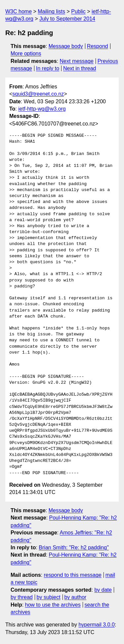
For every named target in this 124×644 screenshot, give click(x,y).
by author (75, 597)
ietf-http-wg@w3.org (42, 109)
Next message (77, 61)
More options (26, 53)
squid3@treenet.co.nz (38, 94)
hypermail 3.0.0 (96, 625)
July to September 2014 (67, 19)
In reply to (48, 68)
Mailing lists (51, 11)
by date (103, 590)
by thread (22, 597)
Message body (66, 46)
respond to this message (72, 575)
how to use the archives (53, 605)
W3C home (19, 11)
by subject (49, 597)
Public (78, 11)
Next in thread (80, 68)
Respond (98, 46)
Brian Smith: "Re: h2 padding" (74, 547)
